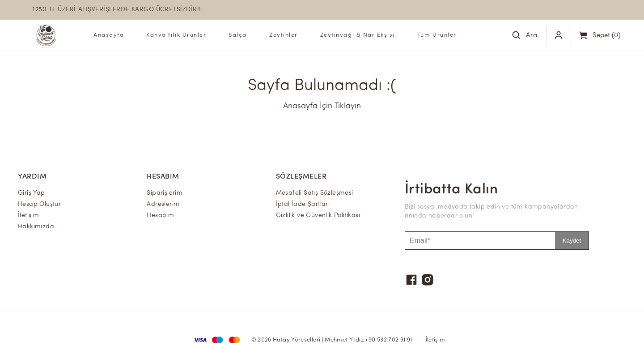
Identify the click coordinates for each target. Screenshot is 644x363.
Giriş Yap (32, 193)
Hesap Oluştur (39, 204)
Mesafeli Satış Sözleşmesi (315, 193)
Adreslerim (163, 204)
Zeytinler (284, 35)
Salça (238, 35)
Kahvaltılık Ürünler (176, 35)
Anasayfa (109, 35)
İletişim (28, 216)
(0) (606, 36)
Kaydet (572, 241)
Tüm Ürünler (437, 35)
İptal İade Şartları (303, 204)
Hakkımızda (36, 227)
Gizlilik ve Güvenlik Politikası (318, 216)
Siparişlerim (165, 193)
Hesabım (160, 216)
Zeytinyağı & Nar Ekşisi (358, 35)
